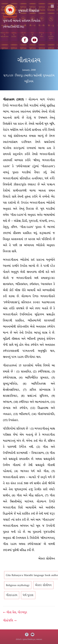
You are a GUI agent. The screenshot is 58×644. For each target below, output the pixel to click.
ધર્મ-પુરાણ (28, 595)
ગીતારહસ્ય (12, 595)
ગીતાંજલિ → (10, 620)
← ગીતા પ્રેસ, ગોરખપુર (15, 612)
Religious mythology (18, 585)
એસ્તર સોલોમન (43, 585)
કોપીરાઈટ (19, 639)
